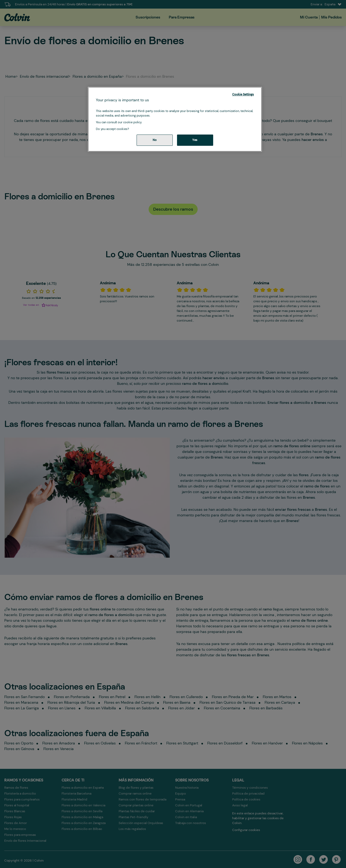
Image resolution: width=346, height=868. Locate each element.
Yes (195, 140)
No (155, 140)
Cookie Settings (243, 94)
